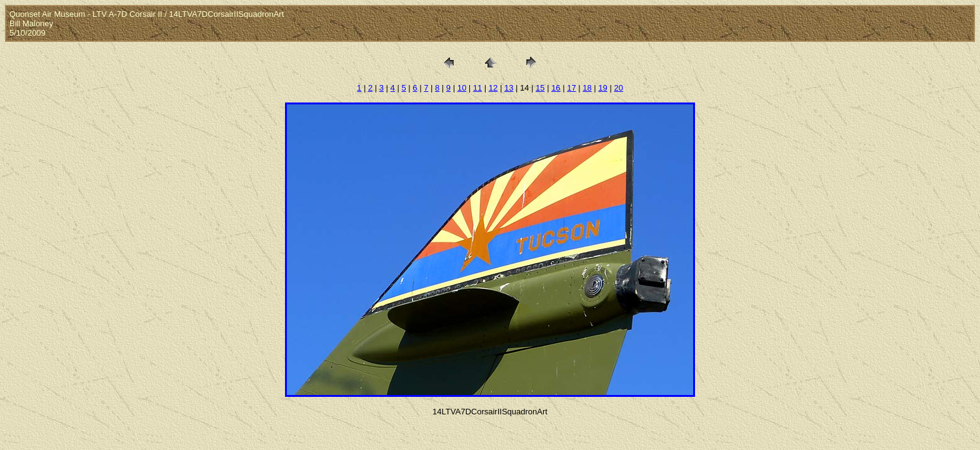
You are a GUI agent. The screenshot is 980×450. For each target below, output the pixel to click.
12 (493, 88)
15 (540, 88)
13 (509, 88)
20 (618, 88)
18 (587, 88)
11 (477, 88)
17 (571, 88)
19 (602, 88)
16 (556, 88)
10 (462, 88)
